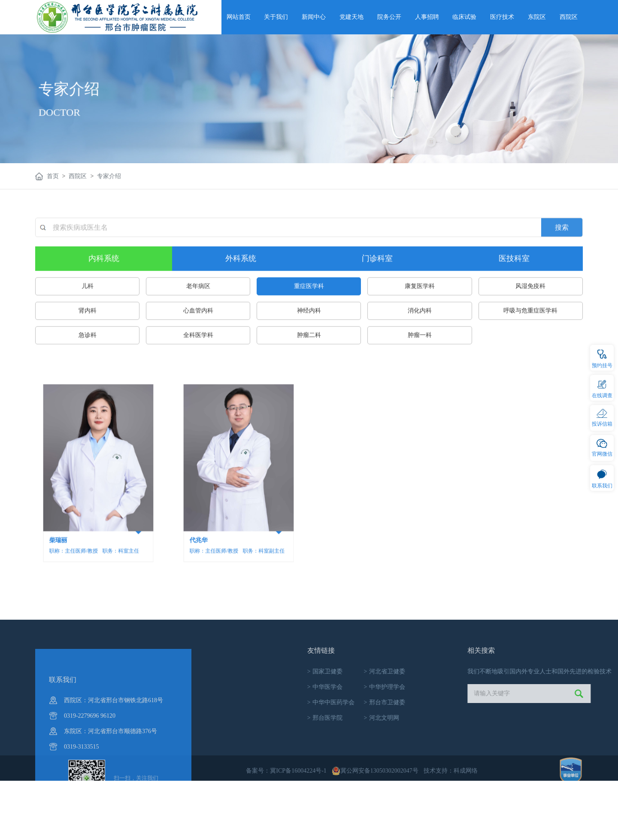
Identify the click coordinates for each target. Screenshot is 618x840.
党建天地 (351, 17)
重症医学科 (309, 326)
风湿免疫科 (530, 326)
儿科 (88, 326)
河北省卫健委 (498, 671)
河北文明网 (495, 718)
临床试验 (464, 17)
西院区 (569, 17)
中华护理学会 (498, 687)
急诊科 (88, 375)
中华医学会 (439, 687)
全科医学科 (198, 375)
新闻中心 (314, 17)
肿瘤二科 (309, 375)
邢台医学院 (439, 718)
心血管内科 (198, 351)
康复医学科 (420, 326)
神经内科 (309, 351)
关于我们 (276, 17)
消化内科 (420, 351)
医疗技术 (502, 17)
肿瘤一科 (420, 375)
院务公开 (389, 17)
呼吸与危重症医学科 (530, 351)
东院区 (537, 17)
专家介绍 (109, 178)
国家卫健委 (439, 671)
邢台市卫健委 (498, 702)
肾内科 (88, 351)
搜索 (562, 276)
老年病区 (198, 326)
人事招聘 (427, 17)
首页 (53, 178)
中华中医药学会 (445, 702)
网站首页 (239, 17)
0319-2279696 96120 (90, 770)
